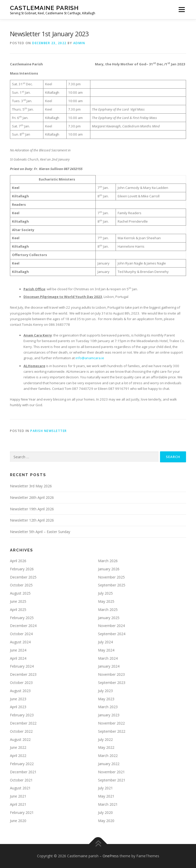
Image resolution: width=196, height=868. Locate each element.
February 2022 (22, 764)
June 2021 (18, 796)
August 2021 (20, 788)
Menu (182, 9)
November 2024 (111, 626)
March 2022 (108, 756)
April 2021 (18, 804)
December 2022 (23, 723)
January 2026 (109, 569)
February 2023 (22, 715)
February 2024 (22, 666)
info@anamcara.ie (90, 358)
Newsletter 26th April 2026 (32, 497)
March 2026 (108, 561)
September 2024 (112, 634)
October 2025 (21, 585)
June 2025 (18, 601)
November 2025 (111, 577)
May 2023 (106, 699)
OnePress (111, 856)
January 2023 (109, 715)
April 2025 (18, 610)
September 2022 (112, 731)
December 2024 (23, 626)
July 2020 (105, 812)
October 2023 (21, 683)
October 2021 (21, 780)
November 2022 (111, 723)
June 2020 (18, 821)
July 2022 (105, 739)
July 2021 (105, 788)
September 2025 (112, 585)
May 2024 (106, 650)
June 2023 (18, 699)
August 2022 (20, 739)
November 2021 (111, 772)
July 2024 (105, 642)
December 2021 (23, 772)
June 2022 (18, 747)
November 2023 (111, 674)
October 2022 (21, 731)
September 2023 (112, 683)
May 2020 (106, 821)
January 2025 (109, 618)
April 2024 (18, 658)
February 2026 (22, 569)
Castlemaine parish (44, 8)
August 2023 (20, 691)
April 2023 (18, 707)
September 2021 (112, 780)
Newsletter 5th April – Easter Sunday (40, 532)
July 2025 (105, 593)
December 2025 (23, 577)
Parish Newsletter (49, 431)
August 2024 (20, 642)
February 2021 (22, 812)
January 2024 (109, 666)
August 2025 (20, 593)
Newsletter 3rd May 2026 (31, 486)
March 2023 (108, 707)
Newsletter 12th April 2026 (32, 520)
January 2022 (109, 764)
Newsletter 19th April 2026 (32, 509)
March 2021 (108, 804)
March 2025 (108, 610)
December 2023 (23, 674)
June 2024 (18, 650)
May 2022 (106, 747)
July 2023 (105, 691)
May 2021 (106, 796)
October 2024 (21, 634)
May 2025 (106, 601)
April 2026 (18, 561)
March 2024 (108, 658)
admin (79, 43)
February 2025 (22, 618)
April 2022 (18, 756)
